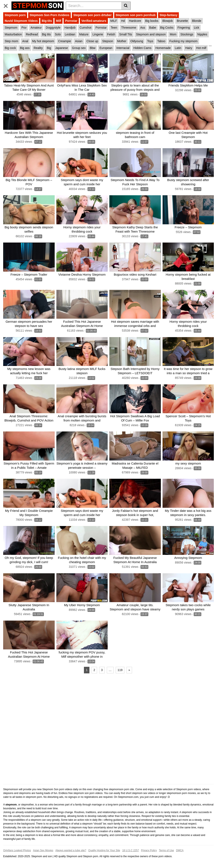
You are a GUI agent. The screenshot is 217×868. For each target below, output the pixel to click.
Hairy (189, 48)
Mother (122, 41)
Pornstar (71, 21)
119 (120, 670)
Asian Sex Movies (43, 850)
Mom (173, 34)
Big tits (46, 34)
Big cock (10, 48)
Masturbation (13, 34)
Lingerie (98, 34)
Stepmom (11, 28)
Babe (153, 28)
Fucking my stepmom (183, 41)
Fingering (184, 28)
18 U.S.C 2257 (131, 850)
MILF (114, 21)
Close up (92, 41)
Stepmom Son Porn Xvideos (49, 15)
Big (49, 48)
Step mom (11, 41)
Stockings (187, 34)
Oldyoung (137, 41)
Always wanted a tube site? (71, 850)
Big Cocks (167, 28)
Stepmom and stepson (151, 34)
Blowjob (168, 21)
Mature (84, 34)
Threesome (129, 28)
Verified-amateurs (94, 21)
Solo (58, 34)
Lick (197, 28)
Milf (58, 21)
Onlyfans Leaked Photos (17, 850)
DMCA (180, 850)
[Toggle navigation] (7, 5)
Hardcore (135, 21)
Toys (150, 41)
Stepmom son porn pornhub (136, 15)
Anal (25, 41)
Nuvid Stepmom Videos (21, 21)
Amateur (36, 28)
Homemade (163, 48)
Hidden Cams (143, 48)
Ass (143, 28)
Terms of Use (166, 850)
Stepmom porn (15, 15)
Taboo (161, 41)
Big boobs (152, 21)
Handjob (70, 28)
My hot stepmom (43, 41)
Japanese (62, 48)
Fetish (111, 34)
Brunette (182, 21)
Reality (38, 48)
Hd (123, 21)
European (106, 48)
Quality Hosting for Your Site (104, 850)
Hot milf (201, 48)
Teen (114, 28)
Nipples (202, 34)
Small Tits (126, 34)
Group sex (79, 48)
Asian (79, 41)
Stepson (108, 41)
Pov (24, 28)
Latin (178, 48)
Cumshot (85, 28)
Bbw (93, 48)
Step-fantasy (168, 15)
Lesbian (70, 34)
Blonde (197, 21)
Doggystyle (53, 28)
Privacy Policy (149, 850)
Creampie (65, 41)
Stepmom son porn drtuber (92, 15)
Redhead (32, 34)
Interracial (123, 48)
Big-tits (47, 21)
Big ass (25, 48)
